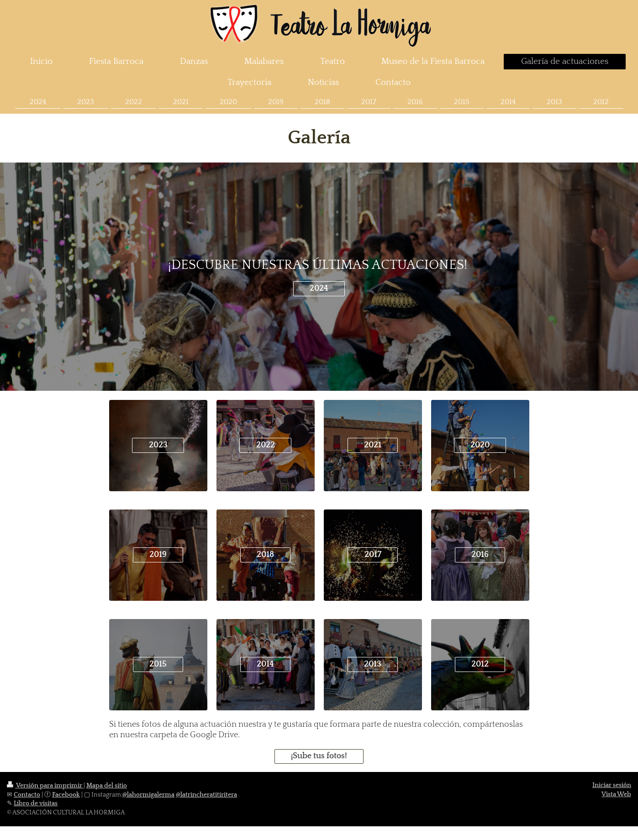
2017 (373, 555)
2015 (158, 664)
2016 (480, 555)
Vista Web (616, 794)
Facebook (66, 795)
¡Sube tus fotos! (319, 756)
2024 (319, 289)
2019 (158, 555)
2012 (480, 664)
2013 (373, 664)
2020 (480, 445)
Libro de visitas (36, 803)
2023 (158, 445)
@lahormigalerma (148, 795)
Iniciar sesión (612, 785)
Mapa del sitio (107, 786)
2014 (265, 664)
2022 (266, 445)
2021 (373, 445)
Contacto (27, 795)
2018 (265, 555)
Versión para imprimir (45, 786)
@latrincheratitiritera (206, 795)
